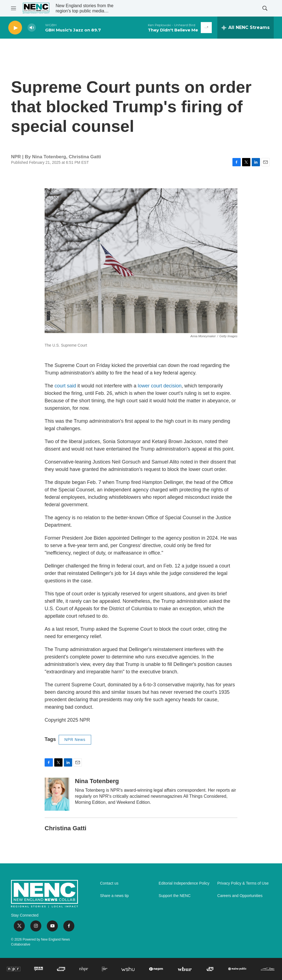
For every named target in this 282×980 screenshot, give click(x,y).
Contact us (109, 883)
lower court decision (160, 386)
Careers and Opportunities (240, 896)
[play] (15, 28)
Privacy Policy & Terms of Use (243, 883)
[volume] (32, 28)
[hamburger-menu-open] (13, 8)
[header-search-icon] (265, 8)
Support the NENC (175, 896)
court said (65, 386)
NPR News (75, 740)
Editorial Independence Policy (184, 883)
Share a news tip (114, 896)
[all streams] (246, 28)
